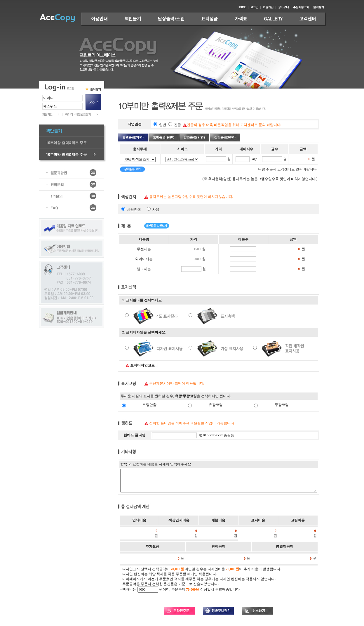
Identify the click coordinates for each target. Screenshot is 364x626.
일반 (163, 125)
